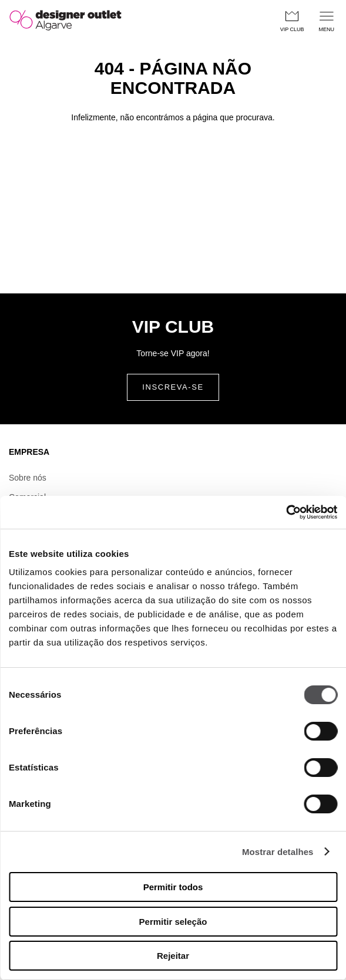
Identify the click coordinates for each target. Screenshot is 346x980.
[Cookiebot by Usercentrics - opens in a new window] (286, 512)
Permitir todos (173, 887)
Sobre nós (28, 478)
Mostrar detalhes (278, 852)
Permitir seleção (173, 922)
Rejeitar (173, 956)
